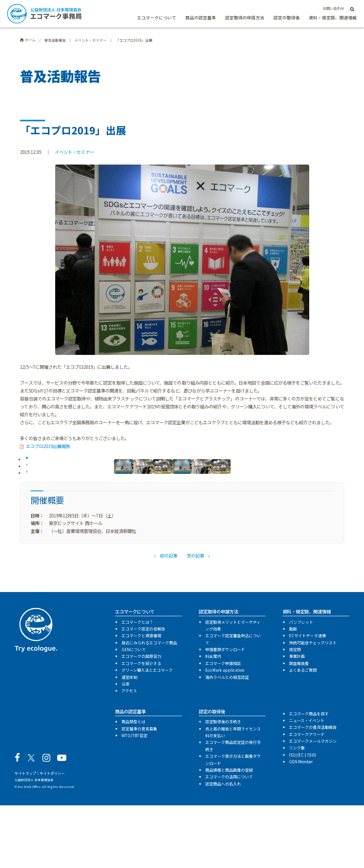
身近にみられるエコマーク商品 (149, 705)
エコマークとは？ (137, 685)
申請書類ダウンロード (225, 712)
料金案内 (213, 719)
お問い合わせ (333, 8)
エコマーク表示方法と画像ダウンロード (233, 822)
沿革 (125, 747)
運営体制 (129, 740)
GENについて (134, 712)
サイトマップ (25, 836)
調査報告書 (299, 726)
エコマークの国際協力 (141, 719)
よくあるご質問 (303, 733)
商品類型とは (133, 785)
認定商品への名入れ (223, 846)
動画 (293, 692)
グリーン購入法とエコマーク (147, 733)
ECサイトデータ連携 (307, 698)
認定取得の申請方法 (245, 18)
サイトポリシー (52, 836)
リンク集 (297, 811)
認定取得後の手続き (223, 785)
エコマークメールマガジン (313, 804)
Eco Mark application (225, 733)
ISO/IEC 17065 (303, 817)
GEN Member (301, 825)
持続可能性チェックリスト (313, 705)
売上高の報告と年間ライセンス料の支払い (233, 795)
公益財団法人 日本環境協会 (34, 843)
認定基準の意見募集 (139, 791)
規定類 (295, 712)
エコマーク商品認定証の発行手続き (233, 809)
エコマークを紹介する (141, 726)
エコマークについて (157, 18)
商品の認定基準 (201, 18)
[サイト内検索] (352, 9)
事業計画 (297, 719)
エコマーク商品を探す (309, 776)
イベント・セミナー (74, 152)
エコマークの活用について (229, 840)
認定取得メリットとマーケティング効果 (233, 688)
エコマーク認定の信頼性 (143, 692)
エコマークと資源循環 (141, 698)
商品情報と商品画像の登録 (229, 833)
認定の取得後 (287, 18)
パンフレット (301, 685)
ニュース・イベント (307, 783)
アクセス (129, 754)
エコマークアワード (307, 797)
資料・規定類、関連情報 (333, 18)
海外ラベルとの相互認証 (227, 740)
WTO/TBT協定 (134, 798)
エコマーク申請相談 (223, 726)
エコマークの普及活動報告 (313, 790)
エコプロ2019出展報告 (48, 446)
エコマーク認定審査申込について (233, 702)
